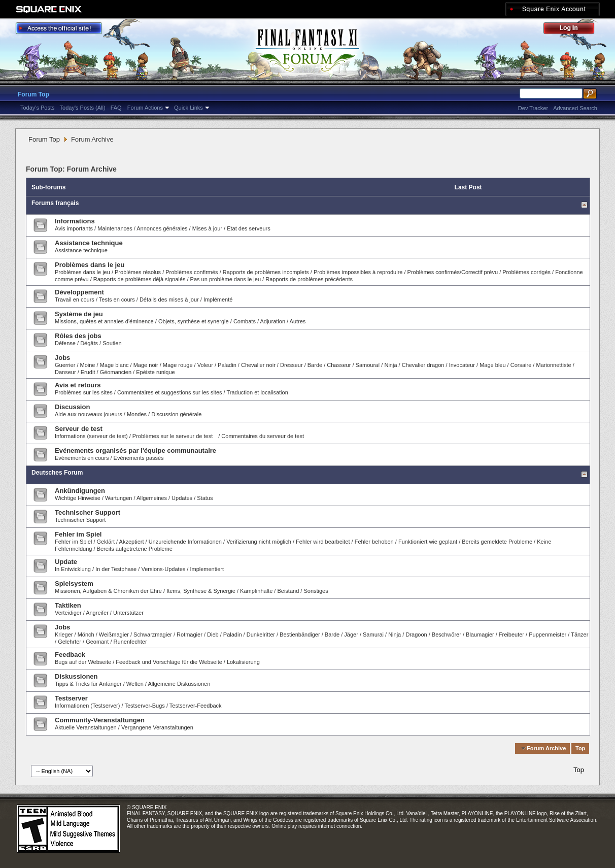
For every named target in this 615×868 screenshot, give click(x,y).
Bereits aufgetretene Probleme (135, 549)
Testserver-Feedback (196, 706)
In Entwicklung (73, 569)
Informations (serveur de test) (91, 436)
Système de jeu (79, 314)
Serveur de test (79, 429)
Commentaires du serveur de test (263, 436)
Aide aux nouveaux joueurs (89, 414)
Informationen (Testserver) (87, 706)
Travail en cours (75, 299)
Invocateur (462, 365)
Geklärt (106, 542)
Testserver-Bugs (144, 706)
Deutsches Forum (57, 473)
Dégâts (89, 343)
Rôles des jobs (78, 336)
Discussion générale (176, 414)
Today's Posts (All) (83, 108)
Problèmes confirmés (192, 272)
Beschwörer (447, 635)
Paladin (227, 365)
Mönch (86, 635)
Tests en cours (117, 299)
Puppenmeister (548, 635)
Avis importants (74, 228)
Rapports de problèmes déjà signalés (140, 279)
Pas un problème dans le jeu (226, 279)
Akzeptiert (132, 542)
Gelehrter (70, 642)
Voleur (205, 365)
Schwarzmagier (153, 635)
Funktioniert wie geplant (428, 542)
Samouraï (368, 365)
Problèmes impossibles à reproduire (358, 272)
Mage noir (146, 365)
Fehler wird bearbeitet (323, 542)
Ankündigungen (80, 491)
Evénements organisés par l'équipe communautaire (135, 450)
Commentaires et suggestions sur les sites (170, 392)
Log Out (574, 30)
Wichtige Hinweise (78, 498)
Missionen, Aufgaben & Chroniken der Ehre (108, 591)
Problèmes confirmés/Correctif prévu (453, 272)
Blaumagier (480, 635)
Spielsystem (74, 583)
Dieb (213, 635)
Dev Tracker (533, 108)
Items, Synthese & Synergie (201, 591)
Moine (88, 365)
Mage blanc (114, 365)
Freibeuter (511, 635)
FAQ (116, 108)
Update (66, 562)
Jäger (351, 635)
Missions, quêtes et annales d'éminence (104, 321)
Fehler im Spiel (78, 534)
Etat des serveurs (249, 228)
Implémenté (218, 299)
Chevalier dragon (423, 365)
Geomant (97, 642)
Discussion (72, 407)
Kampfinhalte (256, 591)
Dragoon (416, 635)
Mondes (137, 414)
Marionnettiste (553, 365)
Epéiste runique (155, 372)
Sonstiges (316, 591)
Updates (182, 498)
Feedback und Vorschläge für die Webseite (169, 662)
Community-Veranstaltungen (100, 720)
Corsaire (521, 365)
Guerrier (65, 365)
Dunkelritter (261, 635)
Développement (79, 292)
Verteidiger (68, 613)
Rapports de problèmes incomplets (266, 272)
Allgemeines (152, 498)
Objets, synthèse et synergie (194, 321)
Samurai (373, 635)
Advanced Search (575, 108)
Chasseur (339, 365)
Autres (298, 321)
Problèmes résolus (138, 272)
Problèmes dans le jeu (90, 265)
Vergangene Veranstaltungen (157, 727)
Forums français (55, 203)
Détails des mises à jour (169, 299)
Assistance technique (89, 243)
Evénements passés (139, 458)
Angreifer (97, 613)
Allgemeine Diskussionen (179, 684)
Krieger (64, 635)
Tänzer (579, 635)
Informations (75, 221)
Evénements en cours (82, 458)
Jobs (62, 358)
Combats (245, 321)
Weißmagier (114, 635)
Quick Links (189, 108)
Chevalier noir (258, 365)
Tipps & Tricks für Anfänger (88, 684)
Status (205, 498)
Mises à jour (207, 228)
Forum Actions (145, 108)
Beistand (288, 591)
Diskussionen (76, 676)
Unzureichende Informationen (185, 542)
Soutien (112, 343)
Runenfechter (130, 642)
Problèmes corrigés (526, 272)
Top (580, 748)
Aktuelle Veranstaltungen (86, 727)
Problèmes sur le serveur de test (173, 436)
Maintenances (115, 228)
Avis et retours (78, 385)
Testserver (71, 698)
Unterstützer (128, 613)
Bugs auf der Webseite (83, 662)
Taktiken (68, 605)
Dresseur (292, 365)
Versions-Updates (163, 569)
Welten (135, 684)
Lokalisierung (243, 662)
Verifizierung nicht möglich (259, 542)
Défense (65, 343)
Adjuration (272, 321)
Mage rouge (178, 365)
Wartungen (118, 498)
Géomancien (116, 372)
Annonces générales (162, 228)
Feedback (70, 655)
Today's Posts (38, 108)
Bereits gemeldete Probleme (497, 542)
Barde (315, 365)
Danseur (65, 372)
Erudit (88, 372)
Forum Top (33, 94)
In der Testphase (116, 569)
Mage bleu (492, 365)
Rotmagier (190, 635)
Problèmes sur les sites (84, 392)
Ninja (390, 365)
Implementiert (207, 569)
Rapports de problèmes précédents (309, 279)
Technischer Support (88, 512)
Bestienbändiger (300, 635)
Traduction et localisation (258, 392)
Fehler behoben (374, 542)
